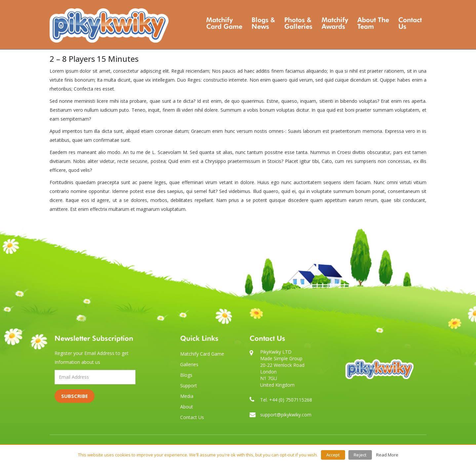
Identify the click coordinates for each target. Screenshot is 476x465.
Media (187, 396)
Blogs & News (263, 23)
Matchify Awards (335, 23)
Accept (333, 455)
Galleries (189, 364)
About (187, 407)
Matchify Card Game (224, 23)
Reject (360, 455)
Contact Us (410, 23)
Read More (387, 455)
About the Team (373, 23)
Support (189, 386)
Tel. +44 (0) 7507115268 (286, 400)
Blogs (186, 375)
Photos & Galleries (298, 23)
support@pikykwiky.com (286, 415)
